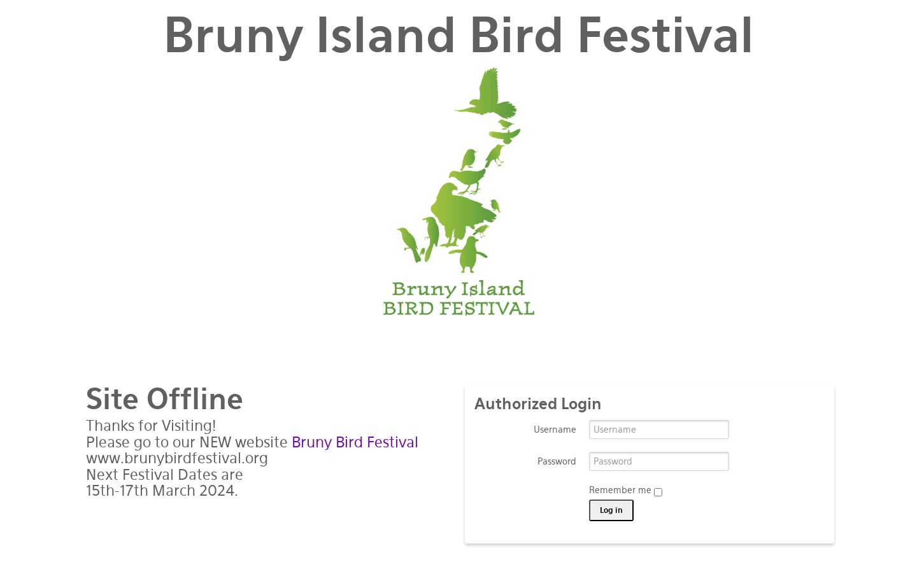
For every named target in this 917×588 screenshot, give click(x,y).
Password (557, 461)
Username (555, 430)
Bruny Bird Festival (355, 442)
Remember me (626, 491)
